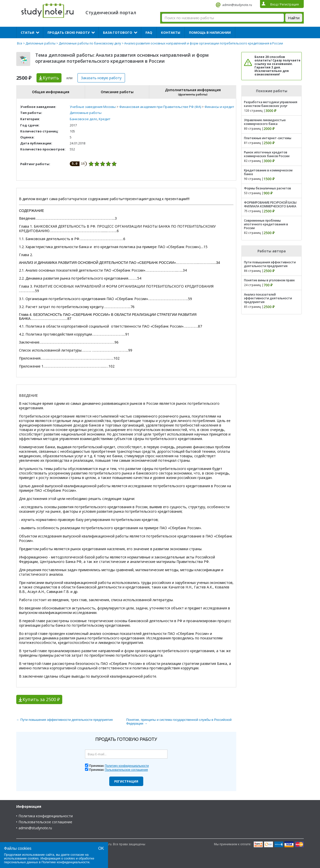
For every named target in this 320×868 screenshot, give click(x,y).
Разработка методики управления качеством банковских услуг (271, 104)
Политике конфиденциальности (65, 862)
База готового (118, 32)
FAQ (149, 32)
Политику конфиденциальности (127, 766)
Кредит (105, 119)
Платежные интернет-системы (268, 138)
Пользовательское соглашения (126, 770)
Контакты (171, 32)
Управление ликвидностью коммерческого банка (265, 122)
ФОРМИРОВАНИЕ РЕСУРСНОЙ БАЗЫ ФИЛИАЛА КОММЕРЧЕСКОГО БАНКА (270, 204)
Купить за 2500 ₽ (41, 699)
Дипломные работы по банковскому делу (90, 43)
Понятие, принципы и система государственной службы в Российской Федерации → (179, 722)
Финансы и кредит (219, 107)
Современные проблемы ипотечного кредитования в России (266, 224)
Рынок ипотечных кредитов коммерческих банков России (267, 154)
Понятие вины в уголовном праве (269, 280)
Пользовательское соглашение (45, 822)
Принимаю (119, 766)
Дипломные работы (40, 43)
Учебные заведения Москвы (93, 107)
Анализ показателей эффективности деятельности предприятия (268, 298)
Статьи (27, 32)
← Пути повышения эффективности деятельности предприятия (64, 720)
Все (20, 43)
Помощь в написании (210, 32)
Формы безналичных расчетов (267, 188)
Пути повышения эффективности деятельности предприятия (270, 264)
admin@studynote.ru (237, 5)
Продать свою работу (69, 32)
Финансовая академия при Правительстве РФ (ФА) (160, 107)
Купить (51, 78)
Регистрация (126, 781)
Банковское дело (83, 119)
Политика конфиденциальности (46, 816)
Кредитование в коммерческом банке (268, 172)
